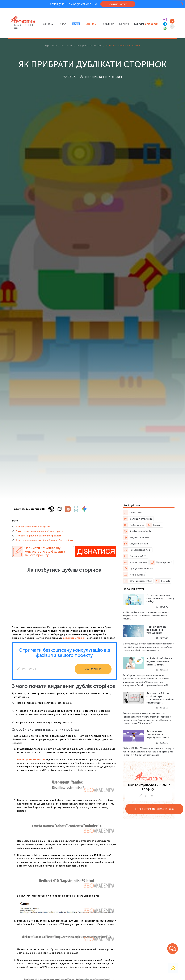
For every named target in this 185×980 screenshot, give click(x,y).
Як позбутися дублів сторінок (33, 527)
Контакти (124, 24)
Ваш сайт (27, 669)
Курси (76, 24)
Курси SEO (48, 24)
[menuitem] (48, 24)
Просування (108, 24)
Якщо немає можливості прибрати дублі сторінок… (45, 540)
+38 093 (146, 24)
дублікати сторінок (74, 638)
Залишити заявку (118, 4)
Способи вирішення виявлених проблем (38, 536)
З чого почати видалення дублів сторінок (40, 531)
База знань (91, 24)
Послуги (63, 24)
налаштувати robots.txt (31, 759)
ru (172, 26)
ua (172, 21)
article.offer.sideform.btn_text (154, 809)
